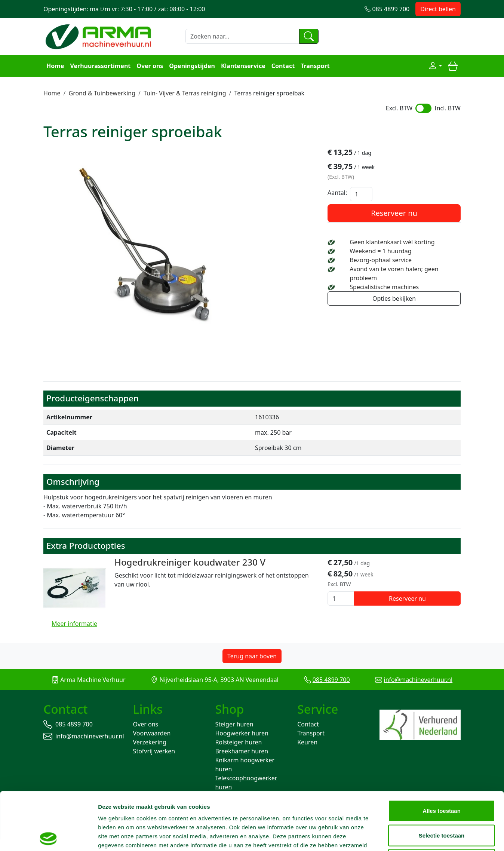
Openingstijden (192, 66)
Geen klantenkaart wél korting (392, 242)
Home (55, 66)
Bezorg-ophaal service (381, 260)
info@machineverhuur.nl (418, 680)
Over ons (150, 66)
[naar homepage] (99, 36)
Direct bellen (438, 9)
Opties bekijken (394, 299)
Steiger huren (234, 724)
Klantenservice (243, 66)
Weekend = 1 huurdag (380, 251)
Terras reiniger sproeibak (270, 93)
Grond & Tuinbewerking (102, 93)
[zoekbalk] (242, 36)
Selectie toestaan (442, 777)
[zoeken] (309, 36)
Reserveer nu (394, 213)
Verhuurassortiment (100, 66)
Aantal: (337, 193)
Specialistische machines (384, 287)
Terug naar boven (252, 656)
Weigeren (441, 802)
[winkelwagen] (453, 66)
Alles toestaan (442, 753)
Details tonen (404, 836)
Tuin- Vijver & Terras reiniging (185, 93)
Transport (315, 66)
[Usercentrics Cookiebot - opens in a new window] (48, 836)
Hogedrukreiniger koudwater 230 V (190, 562)
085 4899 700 (331, 680)
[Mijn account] (435, 66)
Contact (283, 66)
